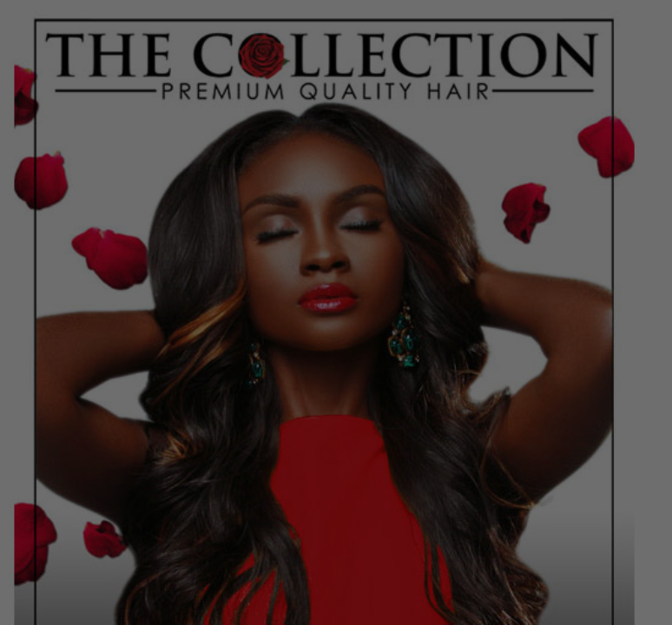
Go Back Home (336, 478)
